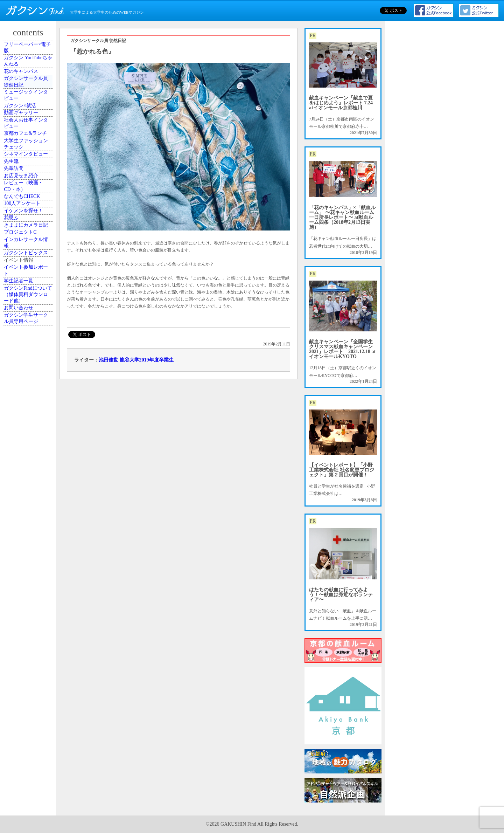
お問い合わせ (25, 572)
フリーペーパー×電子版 (30, 52)
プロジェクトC (26, 429)
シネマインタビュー (29, 255)
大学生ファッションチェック (29, 233)
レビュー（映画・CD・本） (29, 324)
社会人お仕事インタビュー (29, 188)
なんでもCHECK (28, 344)
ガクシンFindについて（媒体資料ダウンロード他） (29, 549)
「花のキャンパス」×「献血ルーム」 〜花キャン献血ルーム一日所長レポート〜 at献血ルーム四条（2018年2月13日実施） (342, 217)
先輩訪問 (21, 290)
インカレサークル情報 (29, 448)
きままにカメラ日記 (29, 410)
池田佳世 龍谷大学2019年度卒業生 (136, 360)
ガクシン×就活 (26, 153)
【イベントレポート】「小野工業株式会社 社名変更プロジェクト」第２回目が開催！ (342, 470)
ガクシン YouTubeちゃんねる (29, 74)
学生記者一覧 (25, 527)
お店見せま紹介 (27, 305)
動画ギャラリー (27, 169)
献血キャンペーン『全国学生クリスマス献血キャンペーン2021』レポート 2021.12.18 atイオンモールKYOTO (342, 349)
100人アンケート (28, 359)
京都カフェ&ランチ (29, 210)
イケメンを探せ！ (29, 375)
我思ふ (19, 391)
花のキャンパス (27, 93)
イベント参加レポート (29, 508)
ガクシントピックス (29, 470)
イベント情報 (25, 489)
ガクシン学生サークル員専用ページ (29, 591)
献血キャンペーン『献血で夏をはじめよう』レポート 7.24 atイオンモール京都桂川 (341, 103)
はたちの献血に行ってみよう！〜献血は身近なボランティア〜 (341, 595)
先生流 (19, 274)
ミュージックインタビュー (29, 134)
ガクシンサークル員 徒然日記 (29, 112)
